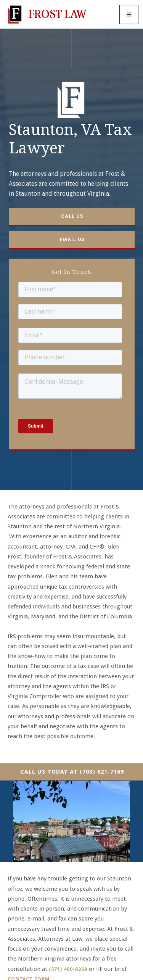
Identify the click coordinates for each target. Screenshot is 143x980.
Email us (72, 239)
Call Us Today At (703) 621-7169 (72, 772)
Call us (72, 216)
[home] (46, 14)
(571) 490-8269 (68, 969)
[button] (129, 14)
